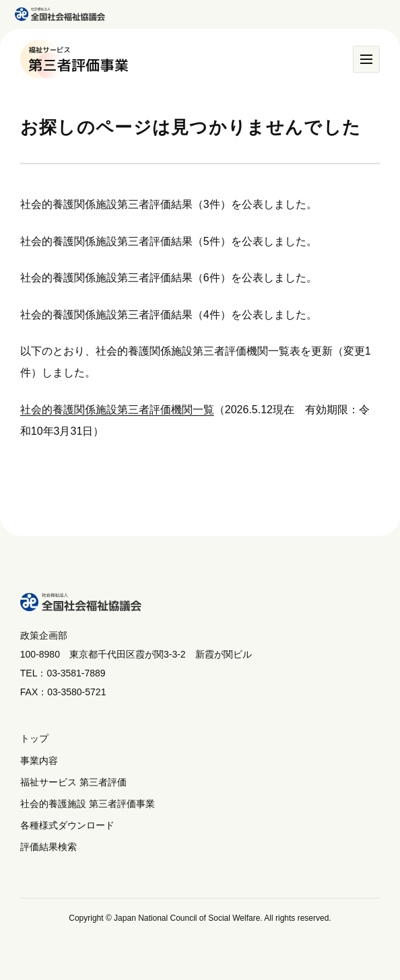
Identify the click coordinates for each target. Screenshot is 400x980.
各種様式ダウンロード (67, 825)
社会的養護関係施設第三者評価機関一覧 (117, 410)
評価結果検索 (48, 847)
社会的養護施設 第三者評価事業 (88, 804)
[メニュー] (366, 59)
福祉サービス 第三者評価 (73, 782)
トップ (34, 738)
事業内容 (39, 761)
